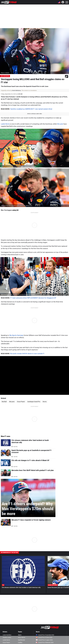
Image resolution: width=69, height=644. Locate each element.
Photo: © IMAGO (5, 73)
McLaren (60, 124)
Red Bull (4, 402)
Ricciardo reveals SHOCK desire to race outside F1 (27, 354)
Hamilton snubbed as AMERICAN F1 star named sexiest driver (31, 109)
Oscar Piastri (21, 402)
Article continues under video (35, 114)
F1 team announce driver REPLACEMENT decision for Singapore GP (33, 298)
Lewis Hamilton (7, 635)
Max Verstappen (5, 76)
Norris (45, 402)
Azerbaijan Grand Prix (34, 402)
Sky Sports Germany (16, 335)
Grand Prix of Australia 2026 (45, 635)
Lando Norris (5, 124)
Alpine (20, 635)
